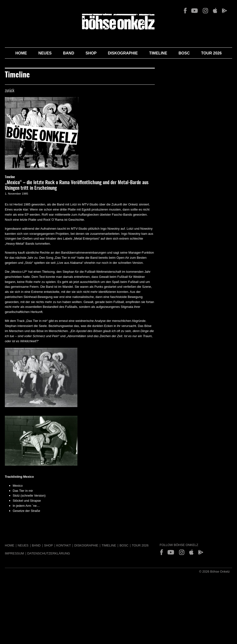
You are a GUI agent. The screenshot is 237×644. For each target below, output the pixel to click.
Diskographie (123, 53)
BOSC (184, 53)
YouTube (195, 11)
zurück (10, 91)
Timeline (158, 53)
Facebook (185, 11)
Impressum (14, 553)
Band (69, 53)
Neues (45, 53)
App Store (215, 11)
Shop (91, 53)
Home (21, 53)
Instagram (205, 11)
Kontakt (64, 545)
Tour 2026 (211, 53)
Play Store (224, 11)
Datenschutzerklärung (49, 553)
